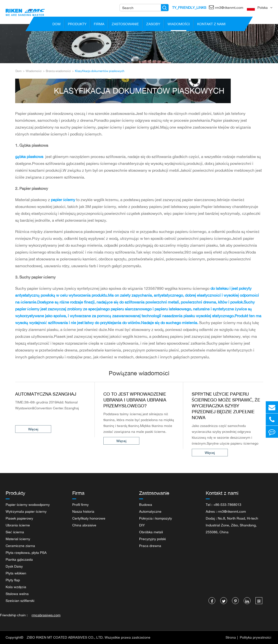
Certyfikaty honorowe (89, 518)
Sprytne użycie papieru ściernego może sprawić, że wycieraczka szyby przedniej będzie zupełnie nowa (226, 406)
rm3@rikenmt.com (226, 7)
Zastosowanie (125, 25)
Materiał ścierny (18, 539)
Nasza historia (83, 511)
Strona (231, 637)
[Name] (165, 8)
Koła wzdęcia (16, 587)
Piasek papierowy (19, 518)
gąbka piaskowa (30, 157)
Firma (99, 25)
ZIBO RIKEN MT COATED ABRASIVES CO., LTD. (65, 637)
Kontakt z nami (211, 25)
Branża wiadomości (58, 71)
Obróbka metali (151, 532)
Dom (57, 25)
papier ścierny (64, 200)
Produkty (77, 25)
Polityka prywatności (255, 637)
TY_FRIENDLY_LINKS (189, 7)
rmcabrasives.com (46, 615)
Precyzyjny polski (152, 539)
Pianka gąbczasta (19, 559)
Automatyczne (150, 511)
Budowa (146, 504)
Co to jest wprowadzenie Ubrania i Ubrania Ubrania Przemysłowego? (135, 400)
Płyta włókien (16, 573)
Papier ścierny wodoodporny (28, 504)
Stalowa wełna (17, 594)
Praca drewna (150, 546)
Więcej (26, 429)
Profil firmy (80, 504)
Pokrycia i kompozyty (156, 518)
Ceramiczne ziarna (20, 546)
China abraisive (84, 525)
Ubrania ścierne (18, 525)
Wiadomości (179, 25)
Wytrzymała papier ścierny (26, 511)
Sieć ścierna (15, 532)
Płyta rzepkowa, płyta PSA (26, 553)
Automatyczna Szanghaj (46, 394)
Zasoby (153, 25)
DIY (142, 525)
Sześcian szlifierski (20, 601)
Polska (263, 7)
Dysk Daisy (14, 566)
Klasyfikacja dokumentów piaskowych (100, 71)
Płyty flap (13, 580)
